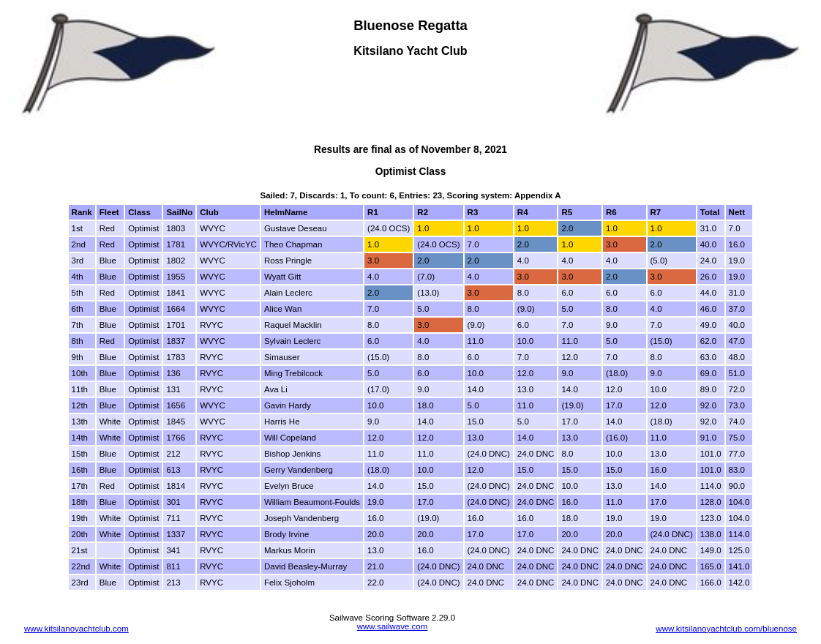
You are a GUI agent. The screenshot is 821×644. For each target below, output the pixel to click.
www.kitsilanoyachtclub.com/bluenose (726, 629)
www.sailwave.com (393, 626)
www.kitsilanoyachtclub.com (76, 629)
